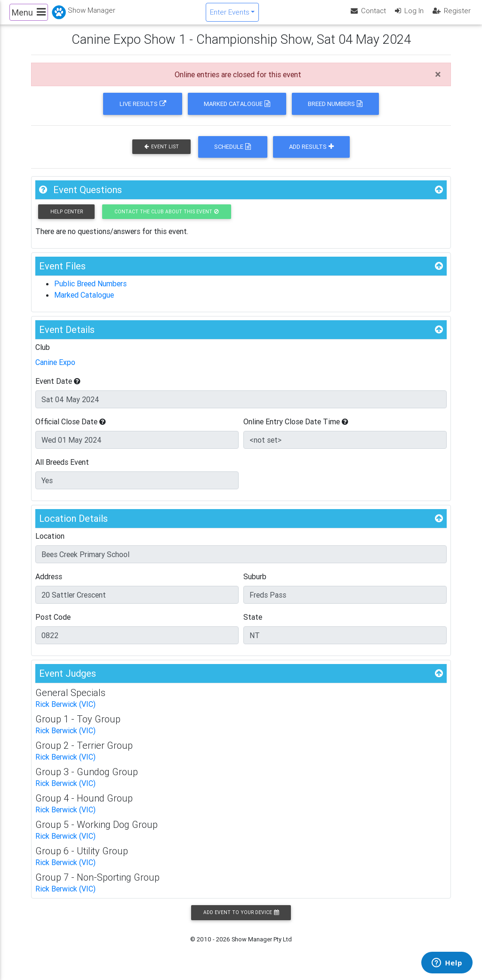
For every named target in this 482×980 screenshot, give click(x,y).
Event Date (58, 389)
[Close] (438, 82)
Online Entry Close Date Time (296, 429)
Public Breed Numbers (90, 292)
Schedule (233, 155)
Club (43, 355)
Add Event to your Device (241, 920)
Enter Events (230, 16)
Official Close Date (71, 429)
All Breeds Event (62, 470)
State (253, 625)
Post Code (53, 625)
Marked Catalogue (237, 112)
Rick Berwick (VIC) (65, 712)
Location (50, 544)
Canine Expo (55, 370)
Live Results (143, 112)
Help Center (67, 220)
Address (49, 584)
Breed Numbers (335, 112)
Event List (162, 155)
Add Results (311, 155)
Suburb (255, 584)
